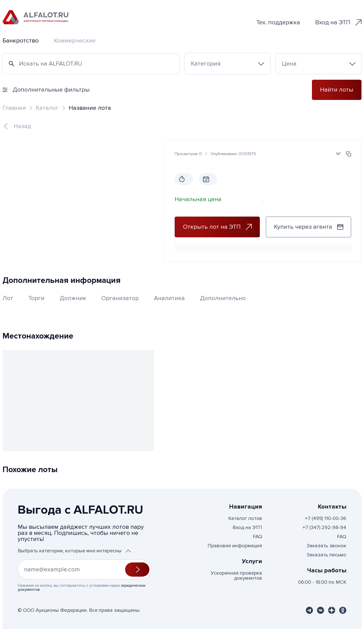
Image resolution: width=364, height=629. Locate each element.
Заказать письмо (326, 555)
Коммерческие (75, 41)
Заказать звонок (326, 546)
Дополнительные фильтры (46, 90)
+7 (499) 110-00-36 (326, 518)
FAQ (257, 537)
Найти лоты (337, 90)
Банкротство (21, 41)
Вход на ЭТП (338, 22)
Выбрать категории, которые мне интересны (74, 551)
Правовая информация (235, 546)
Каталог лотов (245, 518)
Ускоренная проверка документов (236, 576)
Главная (14, 108)
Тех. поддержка (278, 22)
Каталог (47, 108)
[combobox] (227, 64)
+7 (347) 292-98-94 (324, 528)
